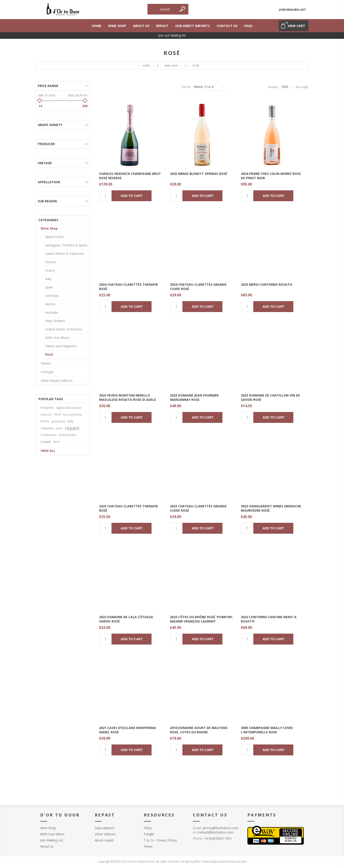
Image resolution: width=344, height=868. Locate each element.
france (45, 421)
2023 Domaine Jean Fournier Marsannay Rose (194, 397)
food (57, 414)
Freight (149, 834)
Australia (52, 312)
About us (47, 846)
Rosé (49, 354)
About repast (104, 840)
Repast (46, 363)
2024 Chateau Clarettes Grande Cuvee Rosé (198, 287)
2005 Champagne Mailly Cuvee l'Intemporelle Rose (267, 730)
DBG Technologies (206, 862)
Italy (48, 279)
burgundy (47, 408)
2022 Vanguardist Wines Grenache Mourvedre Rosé (271, 508)
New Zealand (55, 321)
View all (48, 451)
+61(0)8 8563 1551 (218, 838)
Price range (48, 86)
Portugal (47, 372)
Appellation (49, 182)
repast (72, 428)
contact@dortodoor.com (215, 832)
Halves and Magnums (61, 346)
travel (46, 442)
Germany (52, 296)
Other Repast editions (57, 381)
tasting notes (68, 435)
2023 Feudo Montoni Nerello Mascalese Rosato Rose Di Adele (128, 397)
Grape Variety (50, 125)
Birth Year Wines (57, 338)
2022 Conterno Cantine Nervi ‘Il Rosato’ (269, 619)
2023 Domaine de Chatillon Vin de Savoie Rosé (270, 397)
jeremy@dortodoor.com (220, 828)
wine (56, 442)
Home (146, 66)
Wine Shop (49, 228)
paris (59, 428)
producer (46, 144)
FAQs (148, 828)
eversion (46, 414)
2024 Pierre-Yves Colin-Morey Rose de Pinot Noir (271, 176)
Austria (50, 304)
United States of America (64, 329)
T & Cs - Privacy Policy (160, 840)
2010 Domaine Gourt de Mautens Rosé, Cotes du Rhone (199, 730)
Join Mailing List (293, 10)
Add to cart (132, 196)
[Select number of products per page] (287, 87)
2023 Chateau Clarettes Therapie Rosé (128, 508)
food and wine (72, 414)
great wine (58, 421)
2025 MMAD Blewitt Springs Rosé (199, 174)
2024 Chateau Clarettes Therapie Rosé (128, 287)
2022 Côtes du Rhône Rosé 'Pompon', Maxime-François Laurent (202, 619)
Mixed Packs (54, 237)
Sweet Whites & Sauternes (65, 254)
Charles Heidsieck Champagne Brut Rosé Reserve (130, 176)
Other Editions (105, 834)
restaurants (49, 435)
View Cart (293, 24)
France (50, 270)
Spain (49, 287)
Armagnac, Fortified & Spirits (66, 245)
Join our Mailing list (172, 35)
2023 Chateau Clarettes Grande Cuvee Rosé (198, 508)
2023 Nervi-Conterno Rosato (267, 284)
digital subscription (69, 408)
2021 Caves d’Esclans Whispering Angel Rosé (127, 730)
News (148, 846)
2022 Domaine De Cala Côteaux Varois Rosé (126, 619)
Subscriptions (105, 828)
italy (70, 421)
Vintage (45, 163)
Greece (50, 262)
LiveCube (241, 862)
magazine (47, 428)
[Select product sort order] (209, 87)
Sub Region (47, 201)
